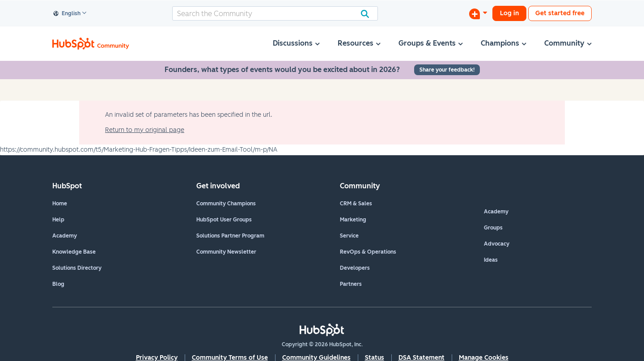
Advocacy (497, 244)
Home (60, 204)
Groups (493, 228)
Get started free (560, 13)
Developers (355, 268)
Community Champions (226, 204)
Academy (65, 236)
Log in (509, 13)
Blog (58, 284)
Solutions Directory (77, 268)
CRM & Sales (356, 204)
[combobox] (275, 13)
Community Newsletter (226, 252)
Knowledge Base (74, 252)
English (67, 14)
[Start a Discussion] (478, 13)
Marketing (353, 220)
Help (58, 220)
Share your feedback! (447, 70)
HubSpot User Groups (224, 220)
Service (349, 236)
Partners (351, 284)
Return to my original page (145, 130)
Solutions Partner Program (230, 236)
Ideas (491, 260)
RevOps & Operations (368, 252)
